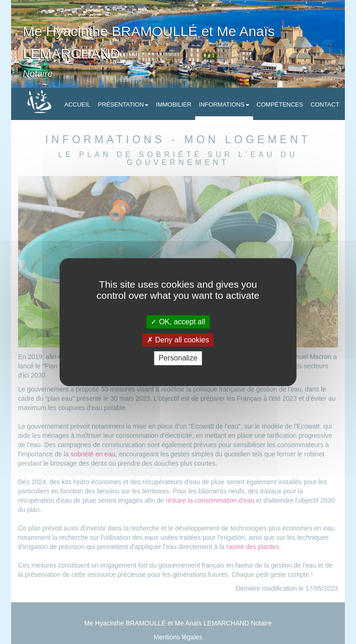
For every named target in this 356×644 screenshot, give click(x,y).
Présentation (123, 104)
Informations (224, 104)
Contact (325, 104)
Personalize (178, 358)
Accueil (77, 104)
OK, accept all (178, 322)
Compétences (280, 104)
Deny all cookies (178, 340)
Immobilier (174, 104)
